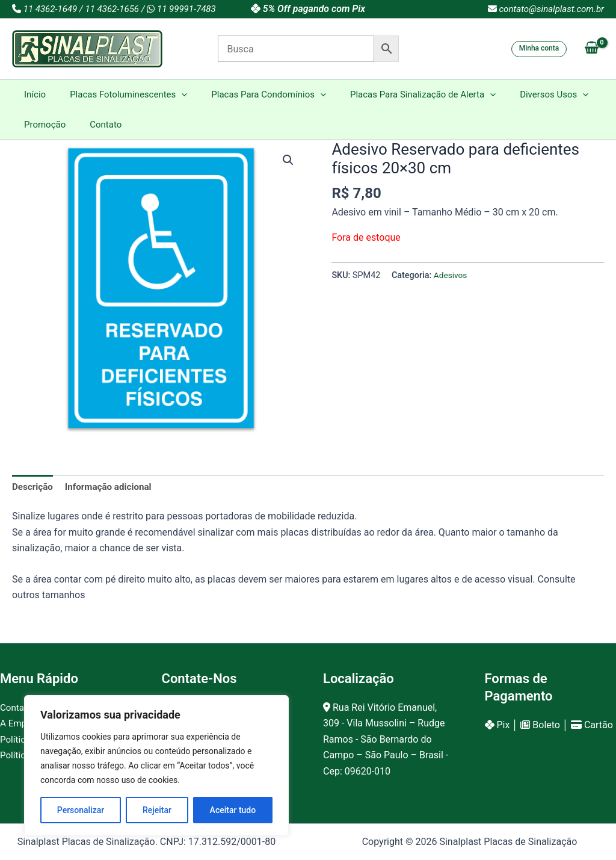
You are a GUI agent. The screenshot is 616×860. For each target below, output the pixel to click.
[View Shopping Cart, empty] (591, 49)
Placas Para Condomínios (254, 94)
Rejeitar (157, 810)
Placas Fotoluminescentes (119, 94)
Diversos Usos (527, 94)
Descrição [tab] (34, 487)
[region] (156, 766)
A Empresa (23, 724)
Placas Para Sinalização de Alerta (402, 94)
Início (32, 94)
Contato (97, 125)
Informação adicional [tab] (113, 487)
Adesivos (451, 275)
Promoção (42, 125)
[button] (539, 49)
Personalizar (81, 810)
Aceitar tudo (233, 810)
